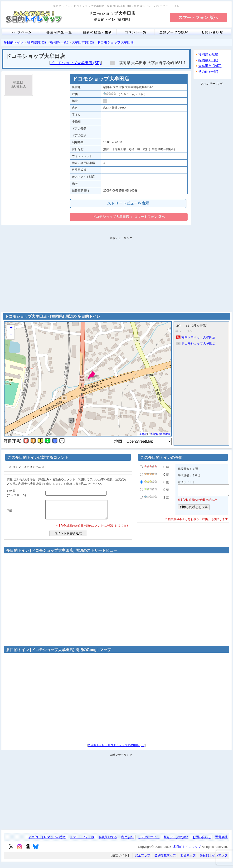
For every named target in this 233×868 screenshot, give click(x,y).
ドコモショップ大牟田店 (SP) (76, 63)
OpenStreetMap (160, 434)
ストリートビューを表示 (128, 203)
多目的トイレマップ (187, 850)
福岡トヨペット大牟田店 (196, 337)
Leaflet (143, 434)
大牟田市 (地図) (210, 66)
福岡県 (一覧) (208, 60)
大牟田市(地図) (83, 42)
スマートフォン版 (82, 841)
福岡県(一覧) (59, 42)
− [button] (11, 336)
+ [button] (11, 328)
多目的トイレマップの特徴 (47, 841)
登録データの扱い (176, 841)
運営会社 (221, 841)
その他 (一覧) (208, 72)
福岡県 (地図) (208, 54)
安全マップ (143, 859)
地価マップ (188, 859)
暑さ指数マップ (165, 859)
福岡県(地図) (36, 42)
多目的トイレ (14, 42)
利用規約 (127, 841)
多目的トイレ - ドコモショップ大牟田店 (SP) (116, 749)
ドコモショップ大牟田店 (116, 42)
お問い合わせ (202, 841)
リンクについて (149, 841)
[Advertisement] (212, 158)
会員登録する (108, 841)
